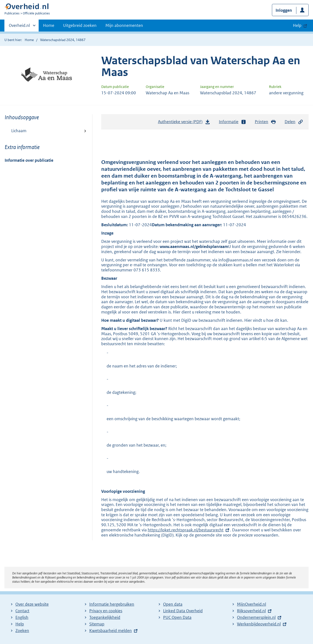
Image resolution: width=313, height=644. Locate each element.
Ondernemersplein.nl (256, 617)
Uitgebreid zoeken (80, 25)
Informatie (233, 122)
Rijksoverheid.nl (251, 611)
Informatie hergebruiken (112, 604)
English (22, 617)
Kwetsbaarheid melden (111, 631)
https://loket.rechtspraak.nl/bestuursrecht (186, 530)
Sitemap (97, 624)
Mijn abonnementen (124, 25)
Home (49, 25)
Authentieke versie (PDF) (184, 123)
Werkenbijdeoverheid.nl (259, 624)
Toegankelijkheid (105, 617)
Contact (22, 611)
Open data (173, 604)
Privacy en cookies (106, 611)
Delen (294, 122)
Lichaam (19, 131)
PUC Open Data (177, 617)
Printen (265, 122)
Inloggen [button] (284, 10)
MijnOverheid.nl (252, 604)
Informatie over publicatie (29, 160)
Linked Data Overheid (183, 611)
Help (20, 624)
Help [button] (297, 25)
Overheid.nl (19, 27)
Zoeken (22, 631)
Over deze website (32, 604)
